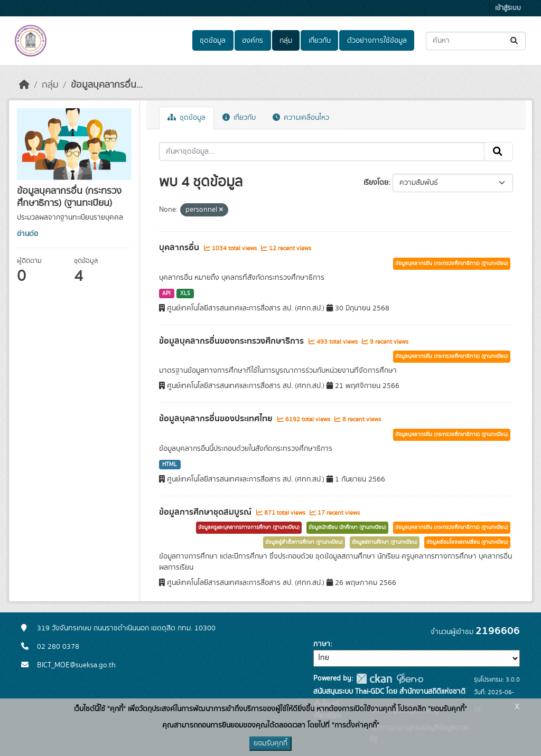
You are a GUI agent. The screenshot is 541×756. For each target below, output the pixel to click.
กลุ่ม (286, 41)
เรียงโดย (376, 183)
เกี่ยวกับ (320, 41)
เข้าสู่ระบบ (508, 8)
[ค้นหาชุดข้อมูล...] (476, 41)
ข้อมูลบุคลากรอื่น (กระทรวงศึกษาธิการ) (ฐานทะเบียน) (452, 263)
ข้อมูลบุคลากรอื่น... (107, 85)
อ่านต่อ (27, 234)
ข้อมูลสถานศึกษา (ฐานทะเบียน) (385, 542)
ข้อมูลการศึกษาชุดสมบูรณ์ (206, 512)
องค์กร (253, 41)
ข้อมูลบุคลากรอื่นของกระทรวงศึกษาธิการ (232, 341)
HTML (170, 465)
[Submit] (515, 41)
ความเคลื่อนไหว (301, 118)
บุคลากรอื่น (180, 248)
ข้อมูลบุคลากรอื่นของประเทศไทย (217, 419)
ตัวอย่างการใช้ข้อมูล (377, 41)
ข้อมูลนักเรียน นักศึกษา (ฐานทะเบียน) (347, 527)
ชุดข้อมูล (213, 41)
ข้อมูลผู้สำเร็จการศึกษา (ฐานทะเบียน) (304, 542)
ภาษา (322, 644)
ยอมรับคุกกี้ (270, 743)
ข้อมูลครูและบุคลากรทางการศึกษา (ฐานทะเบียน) (249, 527)
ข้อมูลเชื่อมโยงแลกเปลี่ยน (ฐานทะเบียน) (467, 542)
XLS (185, 294)
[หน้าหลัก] (24, 85)
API (166, 294)
